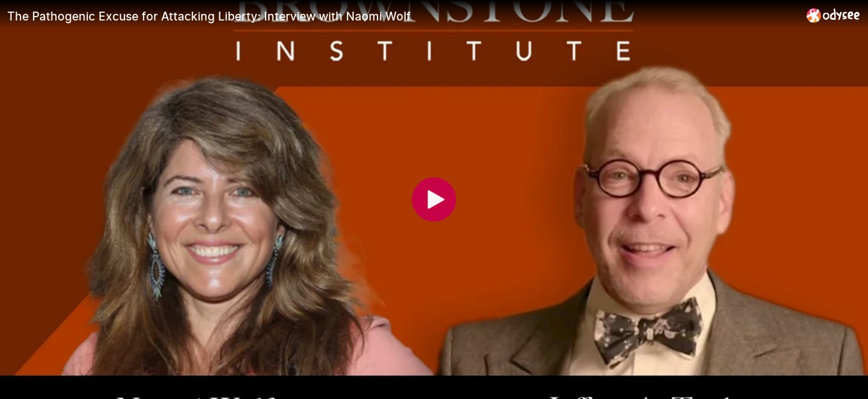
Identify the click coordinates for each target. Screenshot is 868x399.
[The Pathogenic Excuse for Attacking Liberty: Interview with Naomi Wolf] (402, 16)
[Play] (434, 199)
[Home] (833, 15)
